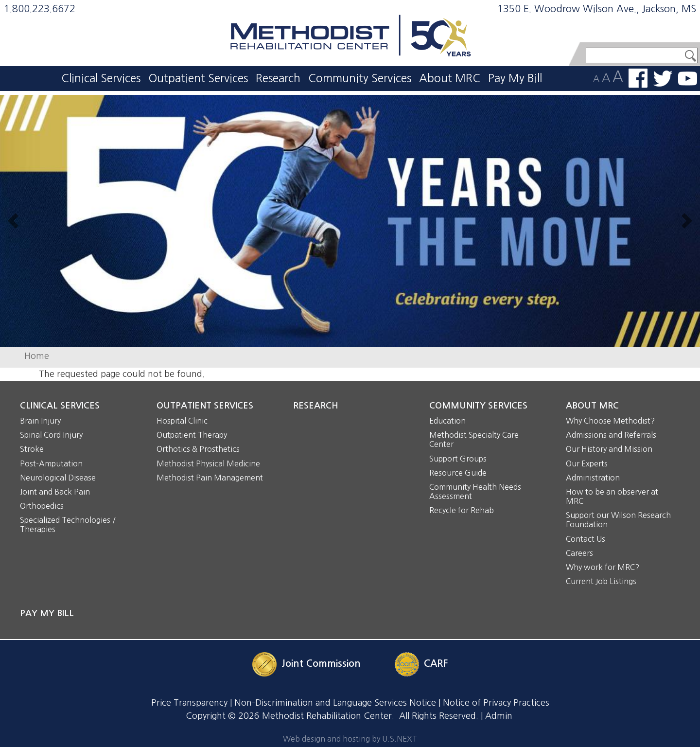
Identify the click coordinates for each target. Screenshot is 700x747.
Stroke (32, 449)
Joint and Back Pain (55, 492)
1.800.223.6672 (40, 9)
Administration (593, 478)
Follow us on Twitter (663, 79)
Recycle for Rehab (462, 510)
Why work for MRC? (603, 567)
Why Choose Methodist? (610, 421)
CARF (436, 663)
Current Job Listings (601, 581)
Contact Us (586, 539)
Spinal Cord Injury (51, 435)
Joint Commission (321, 663)
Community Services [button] (360, 78)
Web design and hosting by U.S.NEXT (350, 739)
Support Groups (458, 459)
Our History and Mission (609, 449)
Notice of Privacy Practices (496, 703)
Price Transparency (189, 703)
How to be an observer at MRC (612, 496)
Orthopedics (42, 506)
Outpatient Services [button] (198, 78)
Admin (499, 716)
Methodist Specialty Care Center (474, 439)
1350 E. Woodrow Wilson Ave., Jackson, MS (597, 9)
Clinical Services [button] (101, 78)
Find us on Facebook (638, 78)
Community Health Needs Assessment (475, 491)
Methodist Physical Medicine (208, 463)
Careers (579, 553)
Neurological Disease (58, 478)
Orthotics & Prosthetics (198, 449)
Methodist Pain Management (210, 478)
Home (37, 356)
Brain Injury (40, 421)
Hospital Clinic (182, 421)
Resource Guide (458, 473)
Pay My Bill (515, 78)
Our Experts (587, 463)
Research (278, 78)
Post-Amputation (51, 463)
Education (447, 421)
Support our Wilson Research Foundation (618, 520)
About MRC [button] (450, 78)
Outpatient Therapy (192, 435)
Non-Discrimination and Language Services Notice (335, 703)
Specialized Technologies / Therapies (68, 525)
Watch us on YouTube (688, 79)
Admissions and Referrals (611, 435)
